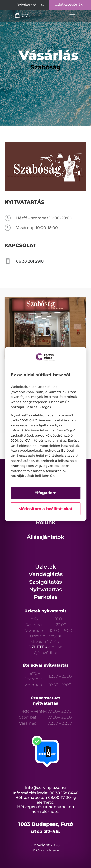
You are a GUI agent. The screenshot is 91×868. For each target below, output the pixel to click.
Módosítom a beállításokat (45, 509)
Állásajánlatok (45, 537)
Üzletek (46, 567)
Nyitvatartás (45, 589)
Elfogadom (45, 493)
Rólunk (46, 522)
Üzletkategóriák (69, 4)
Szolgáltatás (45, 582)
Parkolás (46, 597)
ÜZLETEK (38, 647)
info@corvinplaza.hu (45, 788)
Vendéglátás (46, 574)
